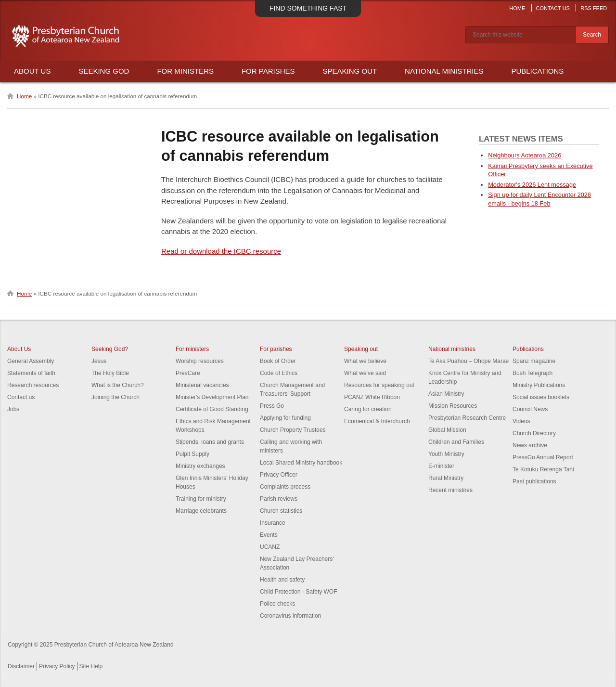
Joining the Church (115, 397)
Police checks (277, 604)
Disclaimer (21, 666)
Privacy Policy (57, 666)
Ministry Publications (539, 385)
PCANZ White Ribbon (372, 397)
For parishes (276, 349)
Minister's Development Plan (212, 397)
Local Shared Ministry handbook (301, 463)
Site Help (91, 666)
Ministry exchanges (200, 466)
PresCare (188, 373)
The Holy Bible (110, 373)
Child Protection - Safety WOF (299, 592)
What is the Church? (118, 385)
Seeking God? (110, 349)
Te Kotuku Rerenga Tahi (543, 469)
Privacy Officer (279, 475)
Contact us (21, 397)
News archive (530, 445)
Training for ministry (201, 499)
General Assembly (31, 361)
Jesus (99, 361)
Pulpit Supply (192, 454)
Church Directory (534, 433)
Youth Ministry (446, 454)
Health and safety (282, 580)
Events (269, 535)
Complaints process (285, 487)
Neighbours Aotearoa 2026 (525, 155)
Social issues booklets (541, 397)
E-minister (441, 466)
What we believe (365, 361)
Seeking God (104, 71)
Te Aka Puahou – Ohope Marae (468, 361)
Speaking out (361, 349)
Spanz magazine (534, 361)
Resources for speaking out (379, 385)
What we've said (365, 373)
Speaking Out (350, 71)
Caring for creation (368, 409)
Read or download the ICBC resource (221, 251)
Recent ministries (450, 490)
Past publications (534, 481)
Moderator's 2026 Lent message (532, 185)
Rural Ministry (446, 478)
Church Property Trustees (293, 430)
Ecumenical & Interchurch (377, 421)
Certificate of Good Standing (212, 409)
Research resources (33, 385)
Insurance (273, 523)
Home (517, 8)
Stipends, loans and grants (210, 442)
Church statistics (281, 511)
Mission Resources (453, 406)
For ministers (192, 349)
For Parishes (268, 71)
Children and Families (456, 442)
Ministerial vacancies (202, 385)
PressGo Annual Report (543, 457)
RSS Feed (594, 8)
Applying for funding (285, 418)
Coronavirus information (290, 616)
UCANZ (270, 547)
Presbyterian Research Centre (467, 418)
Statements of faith (31, 373)
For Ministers (185, 71)
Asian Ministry (446, 394)
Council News (530, 409)
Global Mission (447, 430)
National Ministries (444, 71)
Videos (521, 421)
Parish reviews (279, 499)
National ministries (452, 349)
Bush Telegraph (533, 373)
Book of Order (278, 361)
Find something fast (308, 8)
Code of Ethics (279, 373)
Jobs (13, 409)
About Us (32, 71)
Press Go (272, 406)
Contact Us (553, 8)
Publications (537, 71)
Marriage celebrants (201, 511)
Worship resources (200, 361)
